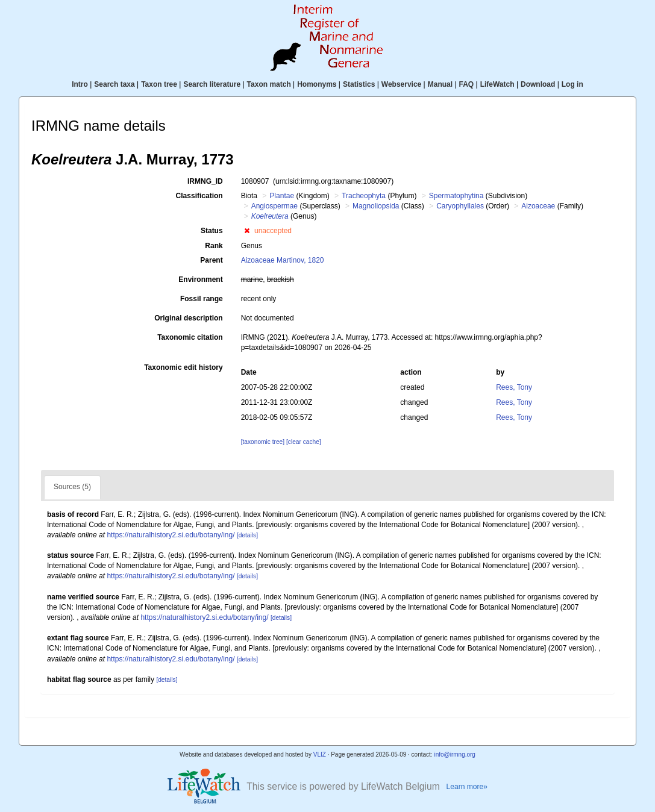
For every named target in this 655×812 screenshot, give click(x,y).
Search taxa (114, 84)
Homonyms (317, 84)
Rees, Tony (514, 387)
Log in (572, 84)
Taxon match (269, 84)
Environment (200, 280)
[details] (247, 535)
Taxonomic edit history (183, 367)
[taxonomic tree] (263, 442)
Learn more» (467, 787)
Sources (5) (72, 487)
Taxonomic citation (190, 337)
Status (212, 231)
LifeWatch (497, 84)
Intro (80, 84)
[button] (247, 231)
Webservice (402, 84)
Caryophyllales (460, 206)
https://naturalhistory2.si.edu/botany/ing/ (171, 535)
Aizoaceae (538, 206)
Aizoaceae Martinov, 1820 (283, 260)
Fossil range (202, 299)
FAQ (467, 84)
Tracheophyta (364, 196)
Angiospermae (274, 206)
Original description (188, 318)
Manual (440, 84)
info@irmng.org (455, 754)
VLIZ (320, 754)
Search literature (212, 84)
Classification (199, 196)
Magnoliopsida (376, 206)
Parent (211, 260)
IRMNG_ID (205, 181)
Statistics (359, 84)
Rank (214, 246)
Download (538, 84)
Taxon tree (159, 84)
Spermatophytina (456, 196)
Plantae (282, 196)
